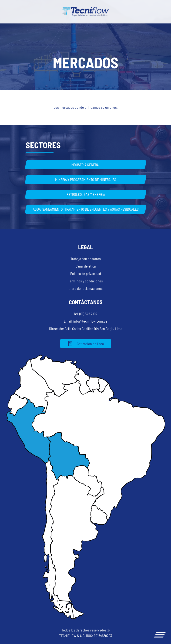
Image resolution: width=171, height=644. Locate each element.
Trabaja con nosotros (86, 259)
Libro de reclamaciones (86, 288)
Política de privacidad (86, 273)
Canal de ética (86, 266)
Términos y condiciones (85, 281)
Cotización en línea (86, 344)
